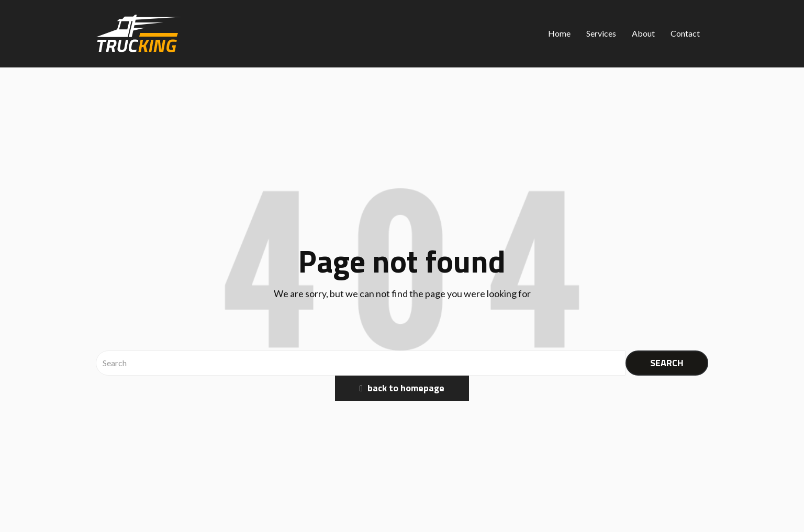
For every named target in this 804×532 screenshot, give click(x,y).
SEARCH (667, 363)
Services (601, 33)
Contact (685, 33)
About (643, 33)
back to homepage (402, 388)
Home (559, 33)
